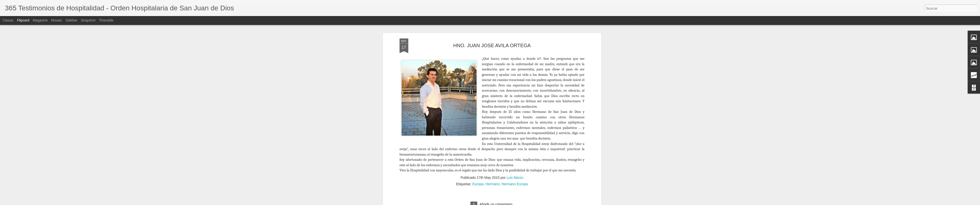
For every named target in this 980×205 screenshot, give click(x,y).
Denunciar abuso (578, 202)
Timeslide (106, 20)
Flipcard (23, 20)
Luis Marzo (515, 67)
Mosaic (56, 20)
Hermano (493, 74)
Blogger (562, 202)
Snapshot (88, 20)
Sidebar (72, 20)
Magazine (40, 20)
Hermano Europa (515, 74)
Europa (478, 74)
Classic (8, 20)
